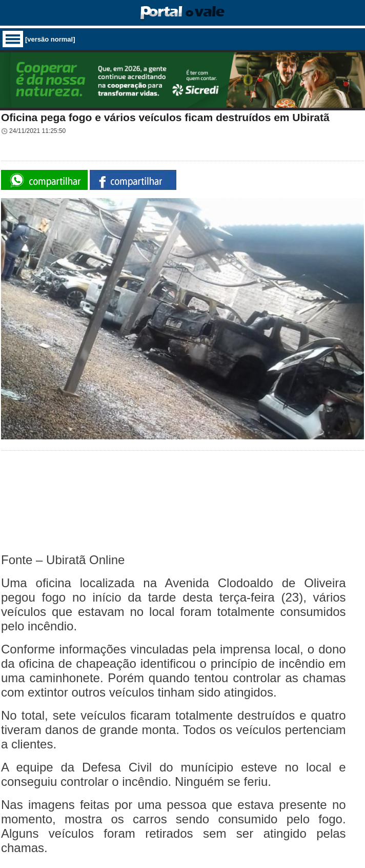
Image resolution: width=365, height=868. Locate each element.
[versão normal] (50, 39)
